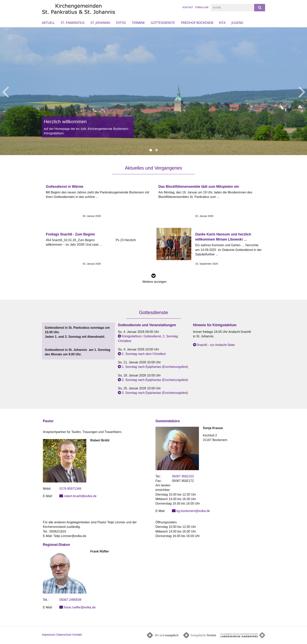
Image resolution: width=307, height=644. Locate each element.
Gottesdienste (163, 23)
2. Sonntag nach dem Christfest (144, 354)
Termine (138, 23)
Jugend (237, 23)
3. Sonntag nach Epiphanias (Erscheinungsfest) (155, 393)
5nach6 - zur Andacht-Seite (216, 345)
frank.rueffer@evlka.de (80, 607)
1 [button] (151, 150)
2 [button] (156, 150)
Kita (222, 23)
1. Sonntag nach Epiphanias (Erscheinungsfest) (155, 367)
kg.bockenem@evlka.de (193, 511)
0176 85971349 (70, 489)
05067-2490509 (70, 600)
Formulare (202, 7)
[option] (153, 91)
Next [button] (302, 91)
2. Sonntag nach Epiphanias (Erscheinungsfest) (155, 380)
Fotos (121, 23)
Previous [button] (5, 91)
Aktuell (48, 23)
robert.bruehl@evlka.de (80, 496)
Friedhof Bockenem (197, 23)
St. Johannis (100, 23)
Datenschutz (64, 635)
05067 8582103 (183, 476)
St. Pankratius (73, 23)
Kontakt (188, 7)
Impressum (49, 635)
